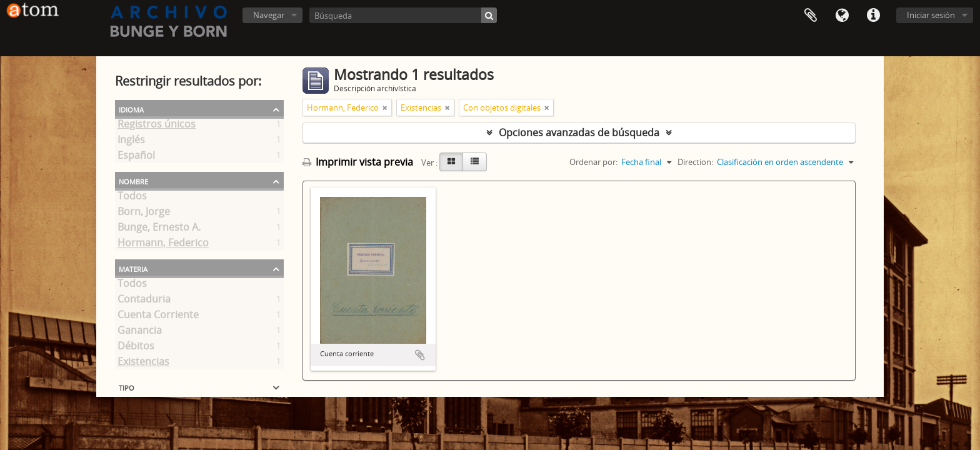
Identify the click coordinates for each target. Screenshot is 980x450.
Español (136, 157)
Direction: (695, 162)
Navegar (269, 15)
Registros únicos (157, 126)
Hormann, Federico (163, 245)
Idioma (842, 16)
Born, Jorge (144, 214)
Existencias (143, 364)
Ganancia (140, 332)
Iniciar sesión (931, 15)
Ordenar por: (593, 162)
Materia (133, 268)
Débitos (136, 348)
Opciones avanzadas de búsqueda (579, 132)
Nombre (133, 181)
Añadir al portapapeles (420, 355)
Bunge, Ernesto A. (159, 229)
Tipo (127, 387)
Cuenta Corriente (158, 317)
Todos (132, 198)
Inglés (131, 142)
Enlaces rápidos (873, 16)
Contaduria (144, 301)
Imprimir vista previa (358, 162)
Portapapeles (811, 16)
